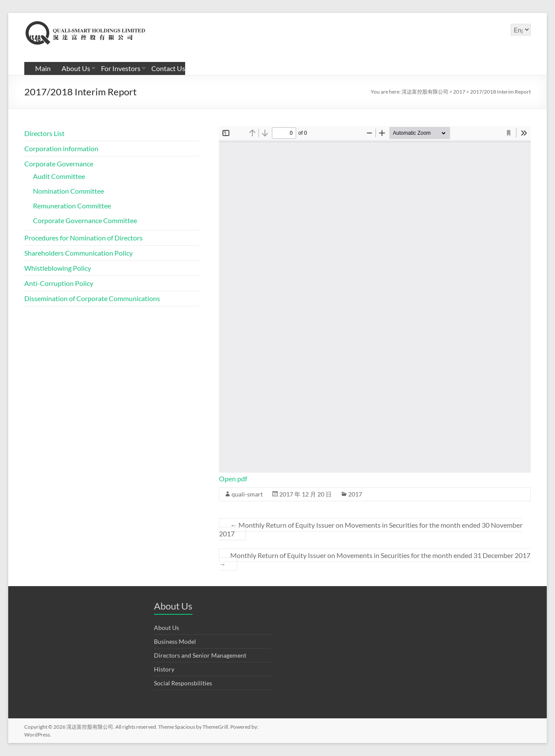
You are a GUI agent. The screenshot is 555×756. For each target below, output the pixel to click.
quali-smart (247, 494)
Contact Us (168, 68)
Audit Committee (59, 176)
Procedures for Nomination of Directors (83, 238)
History (164, 669)
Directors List (44, 133)
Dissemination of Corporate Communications (92, 298)
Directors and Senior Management (200, 655)
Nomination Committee (69, 191)
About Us (76, 68)
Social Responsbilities (183, 683)
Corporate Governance (59, 164)
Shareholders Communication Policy (78, 253)
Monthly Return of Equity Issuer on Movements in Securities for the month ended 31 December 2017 (375, 560)
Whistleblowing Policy (58, 268)
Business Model (175, 641)
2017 (355, 494)
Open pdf (233, 479)
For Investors (121, 68)
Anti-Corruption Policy (59, 283)
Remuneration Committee (72, 206)
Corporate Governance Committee (85, 220)
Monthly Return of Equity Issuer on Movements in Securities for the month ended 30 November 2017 (371, 529)
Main (43, 68)
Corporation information (61, 148)
